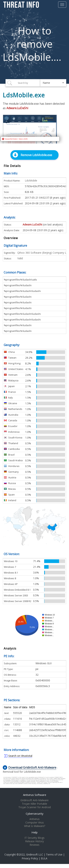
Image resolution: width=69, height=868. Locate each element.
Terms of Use (54, 854)
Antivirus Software (35, 795)
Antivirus (34, 819)
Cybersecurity (35, 814)
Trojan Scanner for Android (35, 807)
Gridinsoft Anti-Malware (34, 800)
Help (34, 832)
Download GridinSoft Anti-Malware (32, 768)
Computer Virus (35, 823)
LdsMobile (31, 180)
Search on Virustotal (20, 756)
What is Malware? (35, 826)
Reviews (34, 845)
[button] (53, 83)
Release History (34, 841)
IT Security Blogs (34, 838)
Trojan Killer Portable (34, 804)
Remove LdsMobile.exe (36, 155)
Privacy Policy (30, 858)
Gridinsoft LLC (35, 854)
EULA (44, 858)
